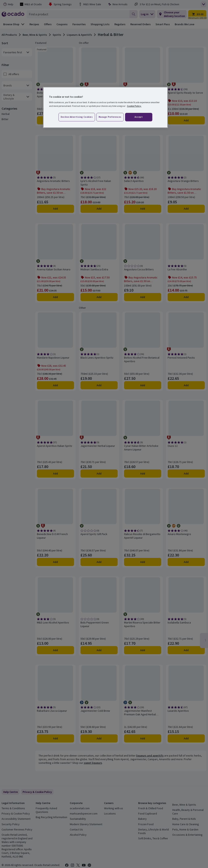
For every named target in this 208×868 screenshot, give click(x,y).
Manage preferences (110, 117)
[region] (105, 107)
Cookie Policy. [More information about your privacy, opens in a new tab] (134, 106)
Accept (139, 117)
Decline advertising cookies (77, 117)
